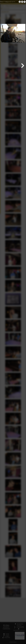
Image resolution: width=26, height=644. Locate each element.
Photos (2, 2)
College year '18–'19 (9, 2)
